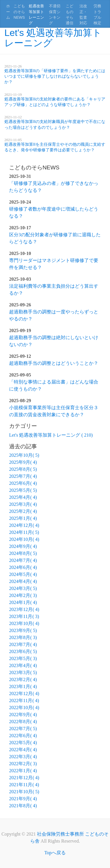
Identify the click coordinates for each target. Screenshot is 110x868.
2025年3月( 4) (23, 504)
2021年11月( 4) (24, 785)
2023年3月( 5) (23, 672)
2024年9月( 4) (23, 546)
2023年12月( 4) (24, 609)
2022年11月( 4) (24, 701)
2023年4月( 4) (23, 665)
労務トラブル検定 (97, 14)
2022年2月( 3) (23, 764)
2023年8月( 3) (23, 637)
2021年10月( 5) (24, 792)
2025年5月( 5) (23, 490)
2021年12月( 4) (24, 778)
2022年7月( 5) (23, 729)
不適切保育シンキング (55, 14)
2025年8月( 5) (23, 469)
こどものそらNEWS (19, 12)
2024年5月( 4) (23, 574)
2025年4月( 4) (23, 497)
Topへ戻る (55, 853)
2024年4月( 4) (23, 581)
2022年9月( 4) (23, 715)
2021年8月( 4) (23, 806)
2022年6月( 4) (23, 736)
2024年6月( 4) (23, 567)
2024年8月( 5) (23, 553)
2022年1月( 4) (23, 771)
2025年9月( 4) (23, 462)
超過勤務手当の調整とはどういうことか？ (54, 363)
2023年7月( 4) (23, 644)
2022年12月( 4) (24, 693)
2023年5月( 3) (23, 658)
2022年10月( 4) (24, 708)
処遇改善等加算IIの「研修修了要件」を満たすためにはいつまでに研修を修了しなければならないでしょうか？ (55, 76)
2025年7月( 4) (23, 476)
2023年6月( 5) (23, 651)
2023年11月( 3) (24, 616)
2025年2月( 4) (23, 511)
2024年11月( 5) (24, 532)
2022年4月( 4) (23, 750)
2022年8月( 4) (23, 722)
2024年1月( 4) (23, 602)
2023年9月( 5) (23, 630)
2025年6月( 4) (23, 483)
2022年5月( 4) (23, 743)
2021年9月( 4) (23, 799)
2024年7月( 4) (23, 560)
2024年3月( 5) (23, 588)
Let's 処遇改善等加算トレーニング (53, 38)
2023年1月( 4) (23, 686)
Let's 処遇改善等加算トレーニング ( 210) (51, 435)
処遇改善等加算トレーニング (36, 14)
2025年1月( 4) (23, 518)
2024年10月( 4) (24, 539)
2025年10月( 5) (24, 455)
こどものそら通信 (70, 14)
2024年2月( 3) (23, 595)
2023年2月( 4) (23, 679)
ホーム (8, 12)
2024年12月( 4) (24, 525)
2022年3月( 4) (23, 757)
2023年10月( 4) (24, 623)
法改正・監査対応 (83, 14)
